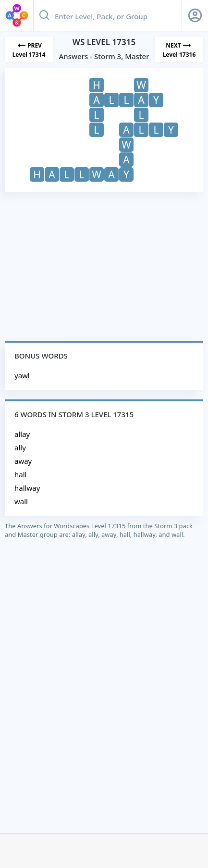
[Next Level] (179, 49)
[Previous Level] (29, 49)
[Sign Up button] (195, 15)
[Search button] (44, 15)
